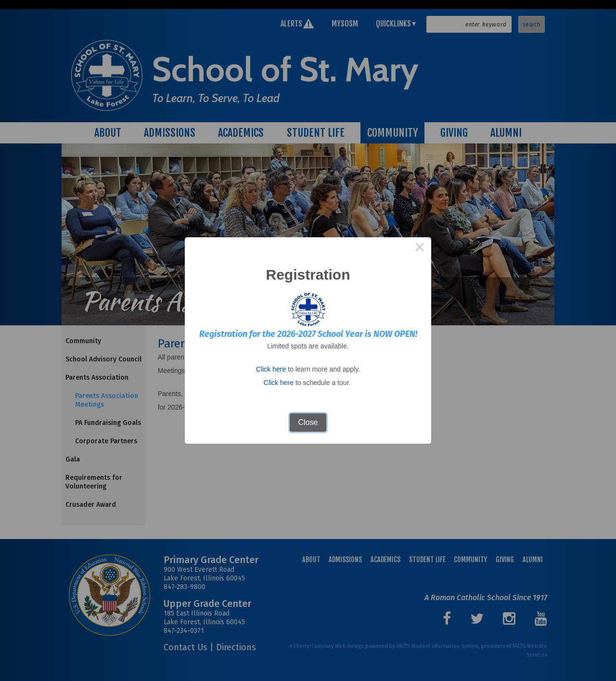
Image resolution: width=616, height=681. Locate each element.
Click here (271, 369)
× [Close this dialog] (420, 249)
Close (308, 422)
